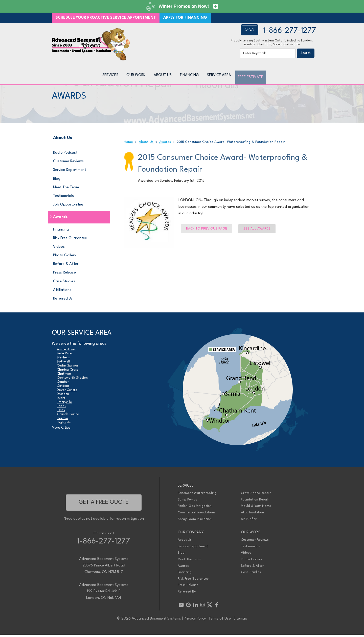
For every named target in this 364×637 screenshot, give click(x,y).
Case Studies (64, 283)
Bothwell (63, 364)
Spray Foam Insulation (195, 521)
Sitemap (240, 621)
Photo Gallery (65, 258)
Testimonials (63, 198)
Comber (63, 384)
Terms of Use (220, 621)
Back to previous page (207, 231)
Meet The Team (66, 189)
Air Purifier (249, 521)
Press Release (64, 275)
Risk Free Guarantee (70, 240)
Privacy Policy (195, 621)
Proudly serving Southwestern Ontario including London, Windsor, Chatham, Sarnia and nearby (272, 43)
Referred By (63, 301)
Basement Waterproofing (197, 495)
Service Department (70, 172)
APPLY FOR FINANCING (185, 18)
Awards (60, 219)
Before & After (66, 266)
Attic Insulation (252, 515)
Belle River (65, 356)
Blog (57, 181)
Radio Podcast (65, 155)
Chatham (64, 376)
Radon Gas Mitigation (195, 508)
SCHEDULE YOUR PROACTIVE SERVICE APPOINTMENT (106, 18)
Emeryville (64, 404)
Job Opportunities (68, 207)
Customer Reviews (68, 164)
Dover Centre (67, 392)
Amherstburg (67, 351)
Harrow (62, 420)
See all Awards (257, 231)
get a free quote (104, 505)
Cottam (63, 388)
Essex (61, 412)
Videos (59, 249)
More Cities (61, 430)
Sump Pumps (187, 502)
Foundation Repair (255, 502)
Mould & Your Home (256, 508)
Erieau (62, 408)
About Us (63, 140)
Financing (61, 232)
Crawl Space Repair (256, 495)
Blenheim (64, 360)
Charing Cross (68, 372)
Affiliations (62, 292)
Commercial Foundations (197, 515)
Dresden (63, 396)
